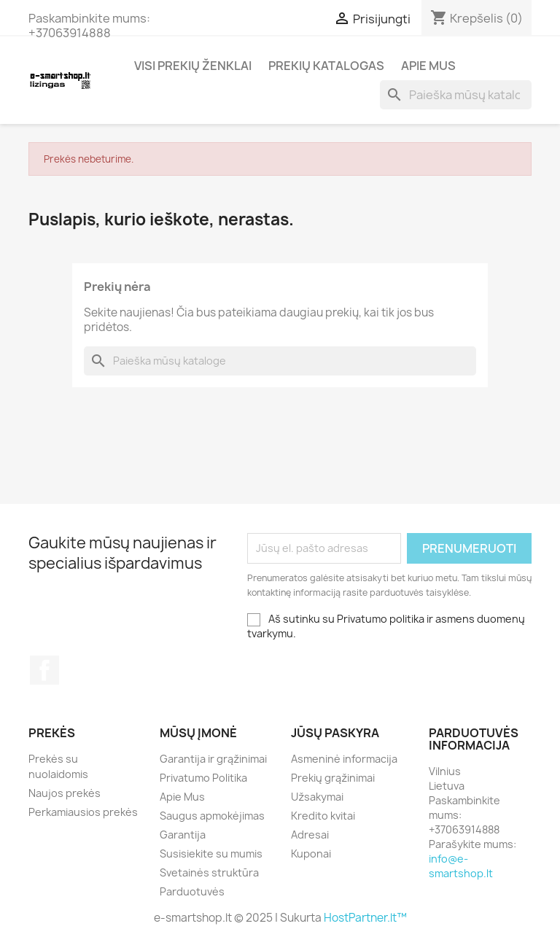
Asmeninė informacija (344, 759)
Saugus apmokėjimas (212, 816)
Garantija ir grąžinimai (213, 759)
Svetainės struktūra (209, 872)
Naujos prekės (65, 793)
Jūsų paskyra (335, 733)
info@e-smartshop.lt (461, 866)
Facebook (44, 670)
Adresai (310, 835)
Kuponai (311, 854)
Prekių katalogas (326, 66)
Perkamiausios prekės (83, 812)
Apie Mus (428, 66)
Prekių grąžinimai (333, 778)
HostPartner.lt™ (365, 918)
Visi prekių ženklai (193, 66)
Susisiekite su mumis (211, 854)
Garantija (183, 835)
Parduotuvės (192, 891)
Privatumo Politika (203, 778)
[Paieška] (456, 95)
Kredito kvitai (323, 816)
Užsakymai (317, 797)
